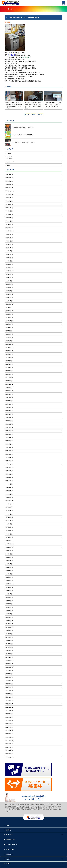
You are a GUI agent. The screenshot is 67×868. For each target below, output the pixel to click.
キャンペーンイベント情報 (9, 158)
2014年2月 (8, 654)
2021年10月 (8, 351)
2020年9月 (8, 394)
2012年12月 (8, 700)
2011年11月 (8, 737)
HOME (7, 825)
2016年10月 (8, 547)
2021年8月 (8, 357)
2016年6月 (8, 561)
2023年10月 (8, 271)
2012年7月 (8, 717)
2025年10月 (8, 194)
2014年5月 (8, 644)
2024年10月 (8, 231)
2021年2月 (8, 377)
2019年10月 (8, 431)
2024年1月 (8, 261)
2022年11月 (8, 308)
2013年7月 (8, 677)
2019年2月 (8, 454)
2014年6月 (8, 640)
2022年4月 (8, 331)
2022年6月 (8, 324)
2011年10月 (8, 740)
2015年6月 (8, 601)
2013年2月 (8, 694)
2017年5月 (8, 524)
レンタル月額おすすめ (11, 844)
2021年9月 (8, 354)
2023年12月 (8, 264)
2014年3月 (8, 650)
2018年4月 (8, 487)
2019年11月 (8, 427)
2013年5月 (8, 684)
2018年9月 (8, 471)
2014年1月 (8, 657)
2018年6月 (8, 481)
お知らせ (8, 859)
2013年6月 (8, 680)
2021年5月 (8, 367)
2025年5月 (8, 211)
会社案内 (8, 864)
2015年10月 (8, 587)
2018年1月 (8, 497)
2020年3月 (8, 414)
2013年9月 (8, 670)
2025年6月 (8, 208)
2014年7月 (8, 637)
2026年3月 (8, 178)
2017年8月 (8, 514)
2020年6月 (8, 404)
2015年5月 (8, 604)
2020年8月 (8, 397)
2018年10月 (8, 467)
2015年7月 (8, 597)
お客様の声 (8, 153)
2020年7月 (8, 401)
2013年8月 (8, 674)
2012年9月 (8, 710)
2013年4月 (8, 687)
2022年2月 (8, 337)
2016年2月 (8, 574)
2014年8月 (8, 634)
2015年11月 (8, 584)
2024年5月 (8, 248)
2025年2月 (8, 221)
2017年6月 (8, 521)
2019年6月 (8, 441)
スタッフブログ (9, 162)
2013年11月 (8, 664)
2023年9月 (8, 274)
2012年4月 (8, 727)
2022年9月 (8, 314)
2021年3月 (8, 374)
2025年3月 (8, 218)
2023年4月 (8, 291)
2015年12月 (8, 581)
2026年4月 (8, 174)
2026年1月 (8, 184)
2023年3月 (8, 294)
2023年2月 (8, 297)
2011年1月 (8, 754)
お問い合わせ (9, 854)
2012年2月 (8, 734)
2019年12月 (8, 424)
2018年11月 (8, 464)
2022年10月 (8, 311)
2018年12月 (8, 461)
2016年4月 (8, 567)
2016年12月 (8, 541)
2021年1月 (8, 381)
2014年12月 (8, 621)
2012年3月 (8, 730)
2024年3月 (8, 254)
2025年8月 (8, 201)
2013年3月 (8, 690)
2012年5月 (8, 724)
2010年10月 (8, 757)
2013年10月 (8, 667)
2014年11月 (8, 624)
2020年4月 (8, 411)
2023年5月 (8, 288)
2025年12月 (8, 188)
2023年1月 (8, 301)
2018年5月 (8, 484)
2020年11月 (8, 387)
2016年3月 (8, 571)
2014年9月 (8, 630)
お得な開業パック (10, 840)
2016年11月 (8, 544)
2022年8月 (8, 317)
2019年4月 (8, 447)
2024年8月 (8, 238)
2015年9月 (8, 590)
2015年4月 (8, 607)
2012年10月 (8, 707)
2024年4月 (8, 251)
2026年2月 (8, 181)
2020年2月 (8, 417)
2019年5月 (8, 444)
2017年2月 (8, 534)
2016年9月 (8, 551)
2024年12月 (8, 228)
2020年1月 (8, 421)
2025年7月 (8, 204)
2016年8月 (8, 554)
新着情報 (8, 165)
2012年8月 (8, 714)
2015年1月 (8, 617)
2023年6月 (8, 284)
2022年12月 (8, 304)
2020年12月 (8, 384)
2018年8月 (8, 474)
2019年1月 (8, 457)
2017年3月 (8, 531)
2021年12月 (8, 344)
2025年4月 (8, 214)
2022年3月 (8, 334)
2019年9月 (8, 434)
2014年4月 (8, 647)
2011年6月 (8, 744)
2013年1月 (8, 697)
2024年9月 (8, 234)
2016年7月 (8, 557)
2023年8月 (8, 278)
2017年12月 (8, 501)
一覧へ (34, 114)
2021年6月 (8, 364)
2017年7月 (8, 517)
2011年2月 (8, 750)
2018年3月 (8, 491)
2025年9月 (8, 198)
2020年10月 (8, 391)
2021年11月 (8, 347)
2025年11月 (8, 191)
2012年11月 (8, 704)
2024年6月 (8, 244)
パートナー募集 (10, 849)
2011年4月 (8, 747)
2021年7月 (8, 361)
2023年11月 (8, 268)
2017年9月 (8, 511)
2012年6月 (8, 720)
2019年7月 (8, 437)
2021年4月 (8, 371)
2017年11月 (8, 504)
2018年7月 (8, 477)
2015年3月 (8, 610)
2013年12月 (8, 660)
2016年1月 (8, 577)
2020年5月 (8, 407)
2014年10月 (8, 627)
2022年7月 (8, 321)
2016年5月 (8, 564)
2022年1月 (8, 341)
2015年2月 (8, 614)
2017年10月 (8, 507)
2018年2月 (8, 494)
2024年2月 (8, 258)
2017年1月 (8, 537)
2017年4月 (8, 527)
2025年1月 (8, 224)
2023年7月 (8, 281)
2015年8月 (8, 594)
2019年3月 (8, 451)
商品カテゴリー (10, 835)
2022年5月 (8, 327)
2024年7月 (8, 241)
